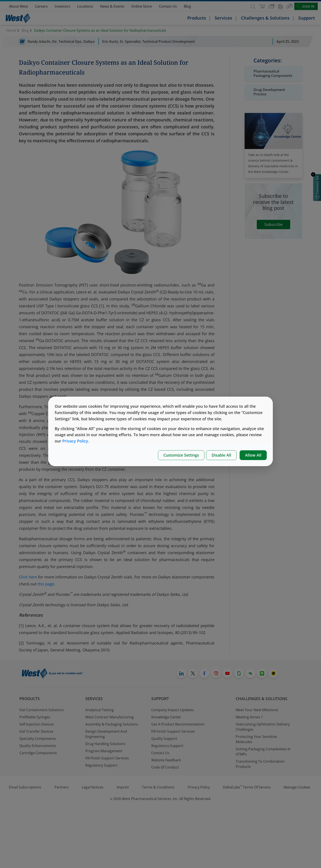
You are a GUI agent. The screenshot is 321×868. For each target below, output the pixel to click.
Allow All (253, 455)
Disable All (221, 455)
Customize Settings (181, 455)
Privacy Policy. (76, 441)
